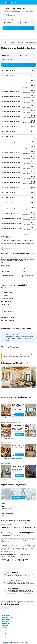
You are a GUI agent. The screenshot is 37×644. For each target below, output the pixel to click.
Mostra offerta (20, 414)
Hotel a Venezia (5, 622)
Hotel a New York (6, 624)
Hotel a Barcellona (6, 615)
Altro (2, 262)
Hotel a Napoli (5, 628)
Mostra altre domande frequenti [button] (18, 564)
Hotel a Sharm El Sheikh (7, 617)
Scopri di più (6, 238)
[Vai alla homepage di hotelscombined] (11, 2)
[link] (10, 418)
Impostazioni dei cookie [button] (7, 246)
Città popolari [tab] (5, 608)
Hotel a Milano (5, 636)
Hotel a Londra (5, 632)
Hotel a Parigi (5, 634)
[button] (3, 2)
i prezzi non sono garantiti (7, 643)
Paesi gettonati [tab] (15, 608)
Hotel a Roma (5, 626)
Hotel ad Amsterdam (6, 619)
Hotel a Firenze (5, 630)
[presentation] (3, 50)
